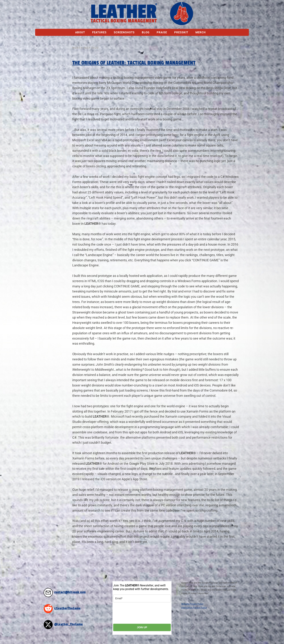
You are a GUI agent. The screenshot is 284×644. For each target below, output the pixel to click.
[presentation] (141, 613)
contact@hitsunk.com (70, 592)
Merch (201, 32)
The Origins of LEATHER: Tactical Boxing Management (134, 63)
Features (99, 32)
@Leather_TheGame (68, 624)
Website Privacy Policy (192, 604)
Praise (162, 32)
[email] (142, 598)
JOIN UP (142, 627)
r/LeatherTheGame (67, 608)
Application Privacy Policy (194, 608)
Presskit (181, 32)
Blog (146, 32)
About (80, 32)
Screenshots (124, 32)
